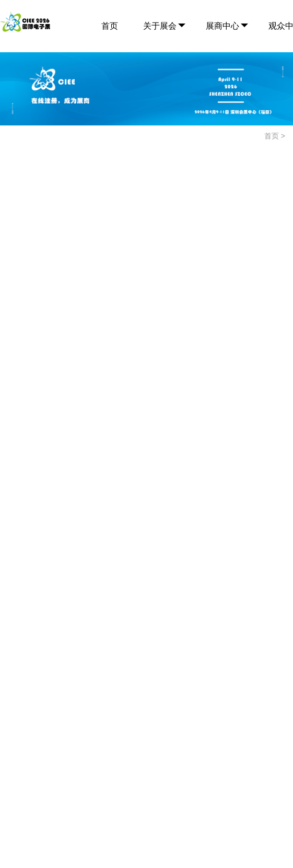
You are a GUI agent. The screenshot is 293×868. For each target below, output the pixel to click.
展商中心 (222, 26)
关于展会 (160, 26)
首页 (110, 26)
